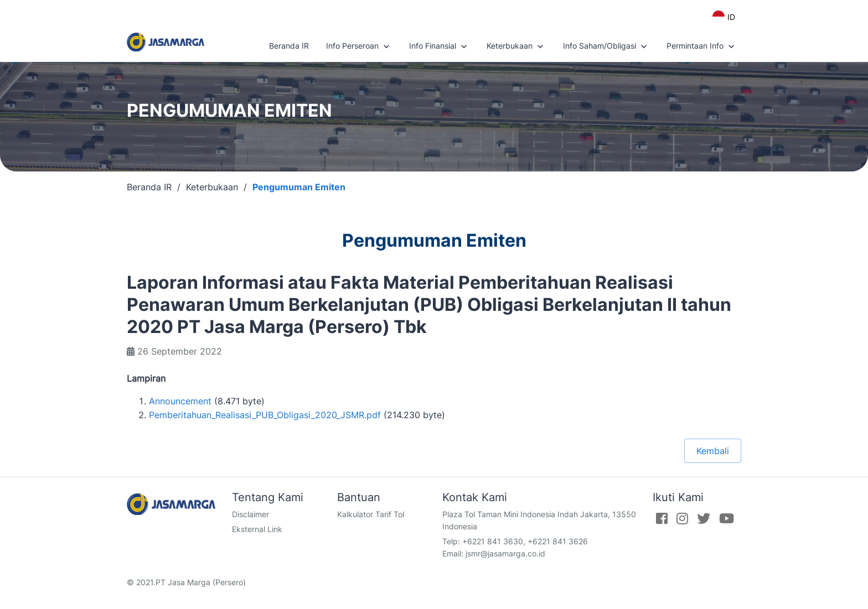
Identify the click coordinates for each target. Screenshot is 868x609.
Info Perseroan (359, 46)
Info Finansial (439, 46)
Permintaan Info (702, 46)
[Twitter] (704, 518)
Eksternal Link (257, 529)
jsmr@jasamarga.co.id (505, 553)
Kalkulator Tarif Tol (371, 514)
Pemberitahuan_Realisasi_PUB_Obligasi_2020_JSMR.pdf (265, 415)
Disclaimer (250, 514)
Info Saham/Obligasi (606, 46)
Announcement (180, 401)
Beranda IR (289, 46)
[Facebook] (662, 518)
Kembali (713, 451)
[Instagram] (682, 518)
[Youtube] (727, 518)
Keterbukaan (516, 46)
